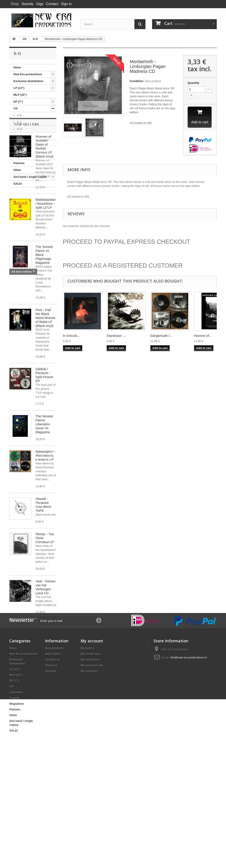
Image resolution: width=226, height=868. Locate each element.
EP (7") (18, 102)
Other (17, 170)
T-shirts (19, 149)
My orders (87, 758)
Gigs (40, 4)
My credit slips (90, 763)
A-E (19, 115)
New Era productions (28, 74)
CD (16, 108)
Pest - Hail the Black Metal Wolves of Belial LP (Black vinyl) (45, 394)
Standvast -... (116, 336)
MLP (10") (20, 95)
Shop (15, 4)
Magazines (21, 156)
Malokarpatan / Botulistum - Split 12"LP (46, 279)
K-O (19, 129)
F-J (19, 122)
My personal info (92, 775)
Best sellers (53, 763)
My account (92, 750)
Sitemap (51, 781)
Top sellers (26, 201)
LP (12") (19, 88)
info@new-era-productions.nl (188, 767)
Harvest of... (203, 336)
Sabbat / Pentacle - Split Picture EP (44, 451)
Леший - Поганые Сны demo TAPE (43, 580)
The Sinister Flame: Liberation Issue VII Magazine (44, 500)
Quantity (193, 83)
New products (55, 758)
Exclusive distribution (28, 81)
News (17, 67)
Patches (19, 163)
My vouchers (89, 781)
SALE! (18, 184)
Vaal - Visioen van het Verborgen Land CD (46, 663)
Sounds (27, 4)
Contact (52, 4)
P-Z (19, 136)
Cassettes (20, 143)
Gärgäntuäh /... (161, 336)
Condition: (137, 81)
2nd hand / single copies (30, 177)
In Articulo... (72, 336)
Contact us (52, 769)
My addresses (90, 769)
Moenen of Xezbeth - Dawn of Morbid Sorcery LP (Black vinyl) (44, 222)
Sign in (66, 4)
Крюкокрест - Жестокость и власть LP (45, 531)
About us (51, 775)
